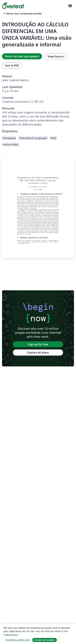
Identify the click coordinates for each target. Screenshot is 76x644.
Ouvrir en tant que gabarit (22, 56)
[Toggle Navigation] (70, 6)
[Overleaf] (13, 6)
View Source (56, 56)
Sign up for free (38, 344)
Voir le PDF (12, 66)
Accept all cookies (45, 640)
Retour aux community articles (22, 13)
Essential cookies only (18, 640)
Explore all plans (38, 353)
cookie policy (10, 635)
